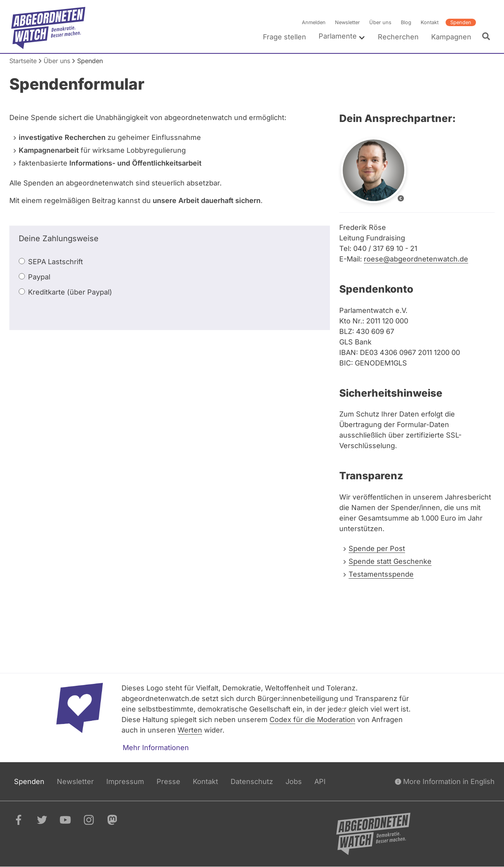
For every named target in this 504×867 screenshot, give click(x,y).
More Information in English (445, 781)
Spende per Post (377, 548)
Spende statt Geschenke (390, 561)
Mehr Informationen (156, 748)
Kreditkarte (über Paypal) (70, 292)
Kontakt (430, 22)
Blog (406, 22)
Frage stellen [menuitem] (285, 37)
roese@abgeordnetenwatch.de (416, 259)
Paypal (39, 277)
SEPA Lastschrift (56, 262)
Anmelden (314, 22)
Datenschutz (252, 781)
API (320, 781)
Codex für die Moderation (312, 720)
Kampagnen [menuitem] (451, 37)
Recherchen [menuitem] (398, 37)
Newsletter (347, 22)
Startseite (23, 61)
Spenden (461, 22)
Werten (190, 730)
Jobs (294, 781)
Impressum (125, 781)
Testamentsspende (381, 574)
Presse (168, 781)
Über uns (380, 22)
